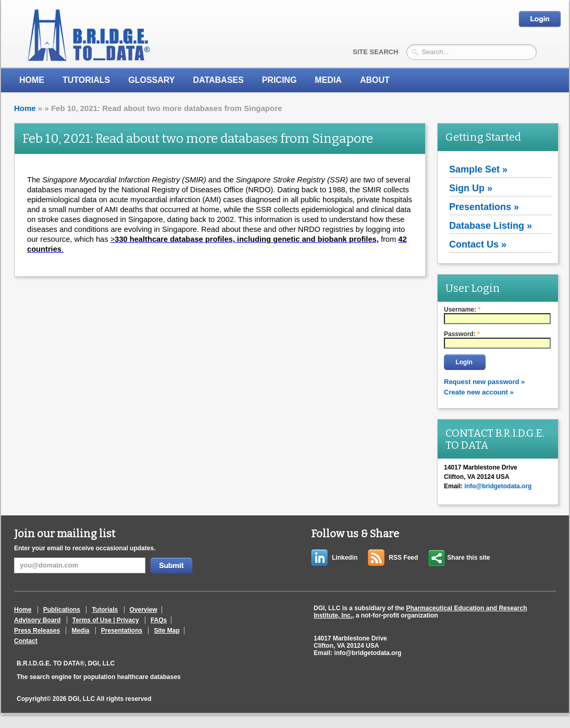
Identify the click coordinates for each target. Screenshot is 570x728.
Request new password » (484, 382)
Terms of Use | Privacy (106, 620)
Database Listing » (491, 226)
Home (32, 80)
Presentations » (484, 207)
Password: (462, 334)
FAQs (159, 620)
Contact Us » (478, 244)
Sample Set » (478, 169)
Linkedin (345, 558)
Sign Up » (471, 188)
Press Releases (37, 631)
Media (80, 631)
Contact (26, 641)
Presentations (122, 631)
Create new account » (479, 392)
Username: (462, 310)
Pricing (280, 80)
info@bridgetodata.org (368, 653)
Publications (62, 610)
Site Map (166, 631)
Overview (144, 610)
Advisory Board (37, 620)
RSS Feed (403, 558)
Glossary (151, 80)
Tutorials (86, 80)
